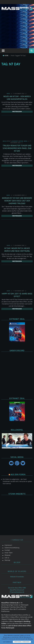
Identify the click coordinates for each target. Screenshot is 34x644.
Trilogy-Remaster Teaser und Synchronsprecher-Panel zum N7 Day (17, 148)
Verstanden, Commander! (22, 642)
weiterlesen (17, 112)
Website (13, 577)
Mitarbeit (7, 555)
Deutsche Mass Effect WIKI (17, 588)
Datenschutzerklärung (12, 548)
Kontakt (7, 550)
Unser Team (9, 553)
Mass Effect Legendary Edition (13, 141)
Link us (7, 558)
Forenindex (20, 577)
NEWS (8, 94)
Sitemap (7, 560)
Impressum (8, 545)
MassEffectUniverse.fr (17, 590)
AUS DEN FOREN (18, 475)
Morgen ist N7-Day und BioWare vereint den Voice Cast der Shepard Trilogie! (17, 201)
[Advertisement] (17, 29)
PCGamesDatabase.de (17, 592)
